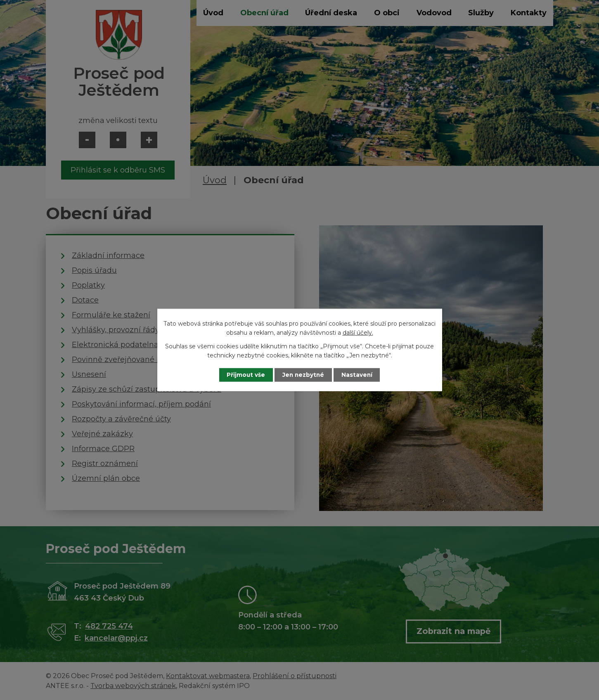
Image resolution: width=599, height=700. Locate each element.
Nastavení (360, 375)
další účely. (358, 333)
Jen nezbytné (303, 375)
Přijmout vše (243, 375)
